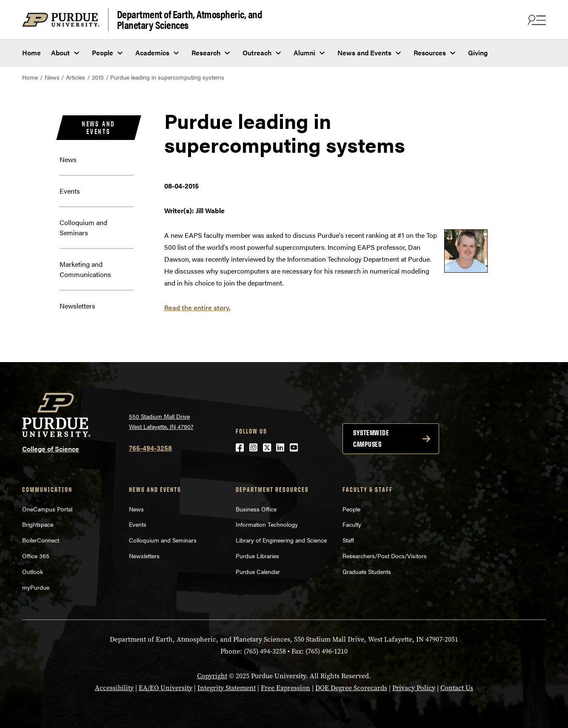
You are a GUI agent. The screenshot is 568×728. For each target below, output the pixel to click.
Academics (152, 53)
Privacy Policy (414, 688)
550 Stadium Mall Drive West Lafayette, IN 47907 (161, 421)
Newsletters (77, 306)
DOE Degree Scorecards (351, 688)
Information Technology (267, 524)
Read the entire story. (197, 307)
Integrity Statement (227, 688)
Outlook (33, 571)
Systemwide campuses (371, 438)
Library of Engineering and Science (281, 540)
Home (31, 53)
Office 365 (36, 556)
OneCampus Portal (47, 509)
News (52, 77)
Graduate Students (367, 571)
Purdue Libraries (257, 556)
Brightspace (38, 524)
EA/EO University (166, 688)
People (103, 53)
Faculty (352, 524)
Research (206, 53)
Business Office (256, 509)
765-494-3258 (150, 448)
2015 (98, 77)
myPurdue (36, 587)
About (60, 53)
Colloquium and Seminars (83, 227)
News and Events (364, 53)
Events (70, 191)
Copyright (212, 676)
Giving (478, 53)
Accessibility (114, 688)
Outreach (257, 53)
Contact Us (457, 688)
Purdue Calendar (258, 571)
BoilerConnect (41, 540)
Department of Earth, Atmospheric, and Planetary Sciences (190, 20)
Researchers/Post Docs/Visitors (385, 556)
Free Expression (285, 688)
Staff (348, 540)
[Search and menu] (536, 20)
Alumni (304, 53)
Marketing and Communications (85, 269)
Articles (76, 77)
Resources (430, 53)
